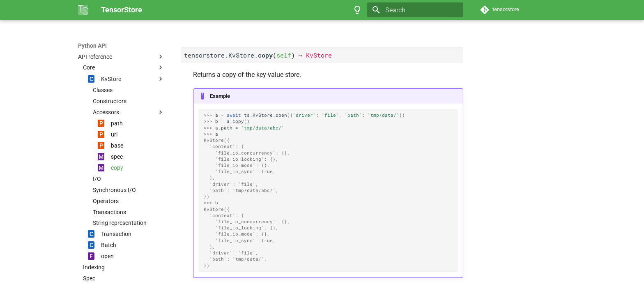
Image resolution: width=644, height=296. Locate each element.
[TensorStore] (83, 10)
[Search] (415, 10)
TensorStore (94, 46)
